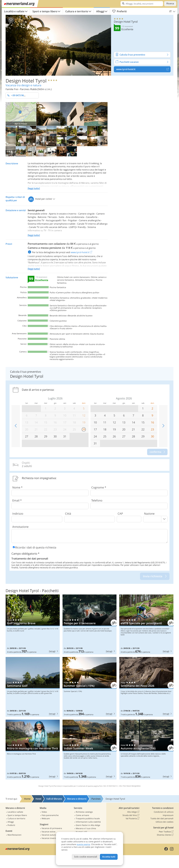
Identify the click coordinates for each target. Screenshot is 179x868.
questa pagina (83, 844)
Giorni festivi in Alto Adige (88, 825)
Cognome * (99, 487)
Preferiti (119, 11)
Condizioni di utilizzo (164, 812)
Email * (17, 500)
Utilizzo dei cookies (165, 822)
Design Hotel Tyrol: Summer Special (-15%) (90, 687)
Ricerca (170, 4)
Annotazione (20, 527)
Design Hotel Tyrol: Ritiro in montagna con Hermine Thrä (33, 750)
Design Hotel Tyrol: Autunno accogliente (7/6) (146, 750)
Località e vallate (14, 11)
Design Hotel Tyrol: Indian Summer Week (90, 750)
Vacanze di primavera (52, 828)
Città (68, 514)
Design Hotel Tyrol (26, 81)
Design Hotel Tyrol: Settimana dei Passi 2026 (146, 687)
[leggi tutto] (34, 188)
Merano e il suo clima (86, 828)
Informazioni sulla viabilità (88, 822)
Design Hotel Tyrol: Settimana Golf (33, 687)
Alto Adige (133, 812)
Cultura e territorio (77, 11)
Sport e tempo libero (45, 11)
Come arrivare (82, 815)
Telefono (97, 500)
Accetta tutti (109, 857)
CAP (120, 514)
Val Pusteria (133, 818)
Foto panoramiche (50, 815)
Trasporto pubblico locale (88, 818)
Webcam (46, 818)
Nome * (17, 487)
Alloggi (100, 11)
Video (44, 812)
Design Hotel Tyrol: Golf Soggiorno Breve (33, 624)
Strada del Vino (131, 815)
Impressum (168, 815)
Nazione (149, 514)
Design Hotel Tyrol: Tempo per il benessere (90, 624)
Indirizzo (18, 514)
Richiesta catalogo (84, 812)
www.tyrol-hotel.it (143, 69)
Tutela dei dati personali (162, 818)
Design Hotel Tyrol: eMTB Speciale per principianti (146, 624)
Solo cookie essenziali (86, 857)
